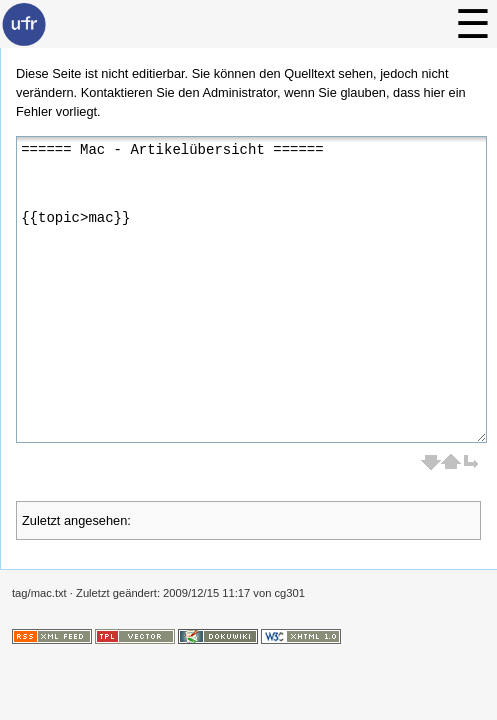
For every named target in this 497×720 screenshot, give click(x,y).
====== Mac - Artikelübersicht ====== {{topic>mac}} (251, 289)
